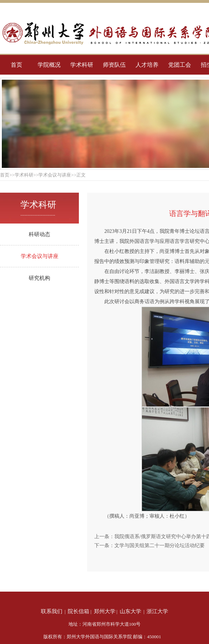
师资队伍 (114, 65)
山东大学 (130, 611)
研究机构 (39, 278)
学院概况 (49, 65)
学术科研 (82, 65)
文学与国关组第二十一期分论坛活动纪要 (160, 546)
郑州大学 (105, 611)
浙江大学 (157, 611)
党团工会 (180, 65)
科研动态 (39, 234)
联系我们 (52, 611)
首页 (16, 65)
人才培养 (147, 65)
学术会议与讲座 (40, 256)
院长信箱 (79, 611)
